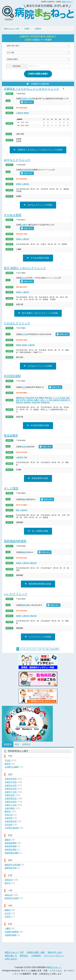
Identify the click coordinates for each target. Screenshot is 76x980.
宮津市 (24, 447)
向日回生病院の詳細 (38, 425)
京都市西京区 (11, 798)
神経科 (19, 345)
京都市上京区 (11, 805)
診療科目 (26, 744)
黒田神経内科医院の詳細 (38, 584)
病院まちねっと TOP (14, 952)
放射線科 (27, 402)
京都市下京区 (11, 792)
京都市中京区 (27, 99)
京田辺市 (9, 818)
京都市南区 (10, 808)
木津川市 (9, 815)
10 (47, 649)
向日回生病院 (12, 376)
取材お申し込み (55, 952)
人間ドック (44, 400)
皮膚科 (36, 400)
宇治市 (8, 760)
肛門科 (23, 400)
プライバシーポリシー (54, 956)
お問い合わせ (11, 959)
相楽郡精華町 (27, 170)
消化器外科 (30, 398)
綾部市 (8, 764)
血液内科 (56, 400)
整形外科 (48, 398)
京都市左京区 (11, 785)
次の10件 (55, 649)
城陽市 (8, 840)
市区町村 (8, 744)
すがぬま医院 (13, 215)
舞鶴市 (24, 499)
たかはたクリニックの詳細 (38, 366)
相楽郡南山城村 (12, 853)
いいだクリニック (16, 594)
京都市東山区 (11, 821)
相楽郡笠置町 (11, 850)
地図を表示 (27, 102)
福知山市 (9, 895)
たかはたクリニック (17, 323)
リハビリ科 (57, 398)
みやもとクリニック (17, 160)
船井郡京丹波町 (12, 898)
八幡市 (24, 225)
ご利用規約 (36, 956)
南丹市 (8, 883)
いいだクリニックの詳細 (38, 637)
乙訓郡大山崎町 (12, 767)
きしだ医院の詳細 (38, 531)
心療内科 (20, 113)
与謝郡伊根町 (11, 935)
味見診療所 (11, 435)
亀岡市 (8, 812)
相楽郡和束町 (11, 846)
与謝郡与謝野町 (12, 932)
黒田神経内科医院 (15, 541)
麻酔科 (42, 398)
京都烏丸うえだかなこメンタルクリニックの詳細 (38, 150)
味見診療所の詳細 (38, 478)
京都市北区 (10, 795)
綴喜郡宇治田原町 (13, 865)
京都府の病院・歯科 (36, 952)
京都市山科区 (11, 802)
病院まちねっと (67, 2)
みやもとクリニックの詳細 (38, 205)
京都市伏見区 (11, 779)
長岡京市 (9, 880)
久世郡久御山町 (12, 828)
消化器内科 (36, 402)
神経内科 (64, 400)
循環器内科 (45, 402)
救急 (64, 398)
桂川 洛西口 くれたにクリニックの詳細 (38, 313)
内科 (51, 400)
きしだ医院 (11, 488)
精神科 (26, 113)
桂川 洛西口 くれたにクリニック (25, 268)
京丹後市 (9, 825)
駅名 (17, 744)
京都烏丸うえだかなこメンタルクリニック (32, 89)
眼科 (18, 510)
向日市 (24, 278)
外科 (37, 398)
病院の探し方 (11, 956)
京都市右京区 (11, 789)
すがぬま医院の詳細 (38, 258)
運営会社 (24, 956)
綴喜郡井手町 (11, 868)
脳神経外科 (21, 398)
